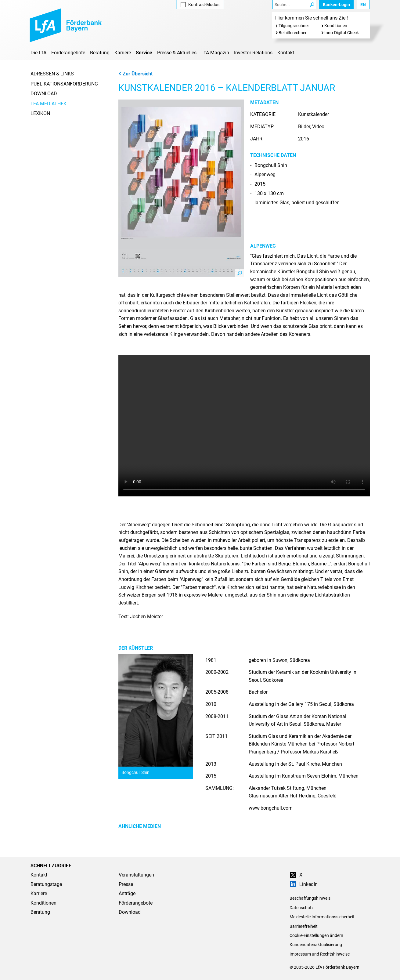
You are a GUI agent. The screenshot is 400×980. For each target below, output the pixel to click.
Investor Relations (253, 53)
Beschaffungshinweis (310, 898)
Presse (126, 884)
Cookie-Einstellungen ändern (316, 935)
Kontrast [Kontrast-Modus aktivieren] (200, 5)
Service (144, 53)
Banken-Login (336, 5)
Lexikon (40, 113)
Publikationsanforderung (64, 84)
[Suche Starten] (312, 5)
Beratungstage (46, 884)
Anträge (127, 893)
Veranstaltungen (136, 875)
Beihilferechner (293, 33)
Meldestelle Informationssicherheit (322, 917)
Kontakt (286, 53)
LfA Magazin (215, 53)
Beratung (100, 53)
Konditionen (336, 26)
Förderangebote (68, 53)
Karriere (123, 53)
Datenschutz (302, 908)
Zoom (240, 273)
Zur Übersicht (135, 74)
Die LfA (38, 53)
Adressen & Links (52, 74)
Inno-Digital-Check (342, 33)
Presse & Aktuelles (177, 53)
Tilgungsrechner (294, 26)
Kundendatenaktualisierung (316, 945)
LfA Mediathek (49, 104)
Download (44, 94)
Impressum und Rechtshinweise (320, 954)
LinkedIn (304, 884)
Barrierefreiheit (304, 926)
